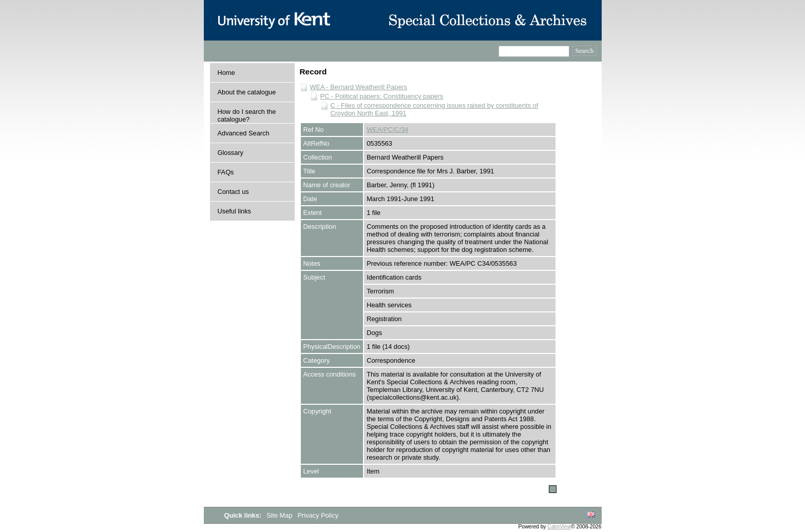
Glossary (231, 153)
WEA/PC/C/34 (387, 130)
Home (226, 73)
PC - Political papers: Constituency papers (382, 96)
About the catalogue (247, 92)
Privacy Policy (318, 515)
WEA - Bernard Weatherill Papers (359, 87)
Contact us (233, 192)
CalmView (559, 527)
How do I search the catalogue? (247, 115)
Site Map (280, 515)
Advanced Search (244, 133)
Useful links (234, 211)
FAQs (226, 172)
